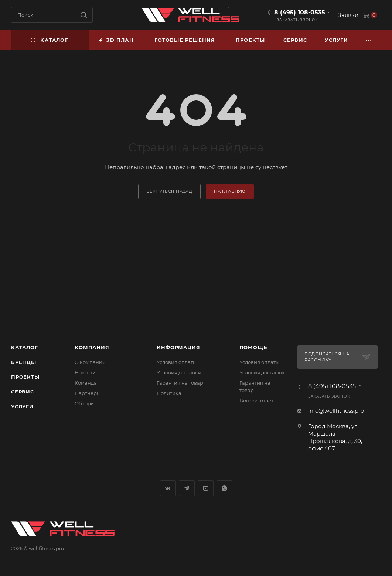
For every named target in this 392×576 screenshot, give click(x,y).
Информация (178, 347)
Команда (86, 383)
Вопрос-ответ (256, 401)
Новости (85, 372)
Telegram (187, 488)
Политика (169, 393)
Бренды (24, 362)
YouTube (206, 488)
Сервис (23, 392)
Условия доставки (179, 372)
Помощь (253, 347)
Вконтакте (168, 488)
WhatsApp (224, 488)
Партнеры (88, 393)
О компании (90, 362)
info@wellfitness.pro (336, 411)
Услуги (22, 406)
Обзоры (85, 403)
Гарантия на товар (180, 383)
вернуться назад (169, 191)
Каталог (25, 347)
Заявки (348, 15)
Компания (92, 347)
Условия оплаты (177, 362)
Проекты (25, 377)
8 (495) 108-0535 (300, 12)
